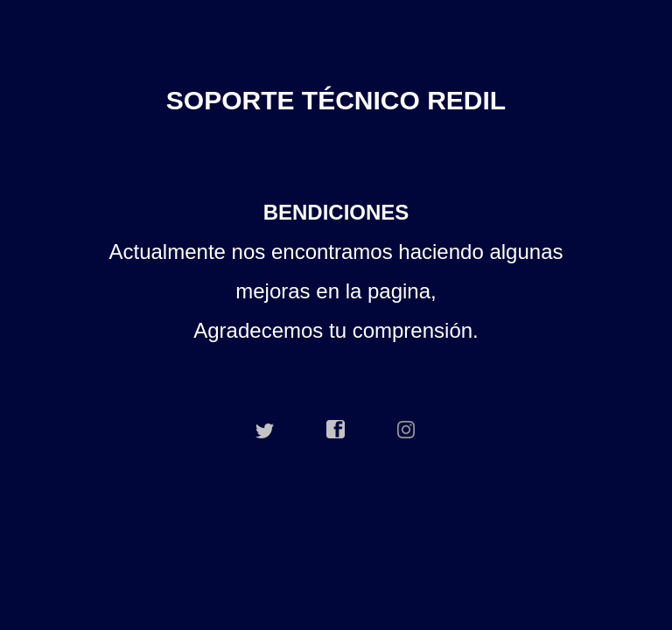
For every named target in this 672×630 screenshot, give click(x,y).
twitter (265, 430)
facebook (336, 430)
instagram (407, 430)
